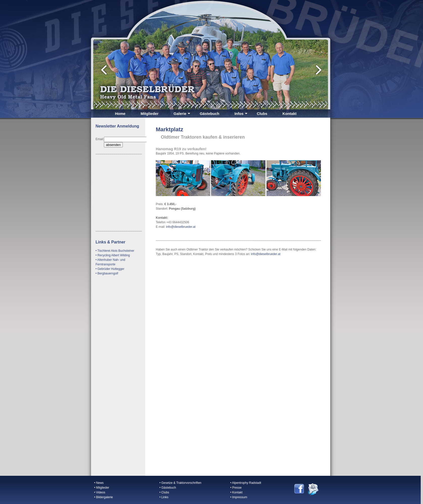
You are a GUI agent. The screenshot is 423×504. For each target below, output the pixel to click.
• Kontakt (236, 492)
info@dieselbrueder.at (180, 227)
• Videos (100, 492)
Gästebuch (209, 114)
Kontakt (289, 114)
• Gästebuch (168, 488)
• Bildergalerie (104, 497)
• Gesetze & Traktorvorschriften (180, 483)
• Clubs (164, 492)
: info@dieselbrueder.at (265, 254)
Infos (241, 114)
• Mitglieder (102, 488)
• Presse (236, 488)
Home (120, 114)
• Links (164, 497)
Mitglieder (150, 114)
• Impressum (239, 497)
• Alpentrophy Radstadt (246, 483)
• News (99, 483)
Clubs (262, 114)
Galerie (182, 114)
